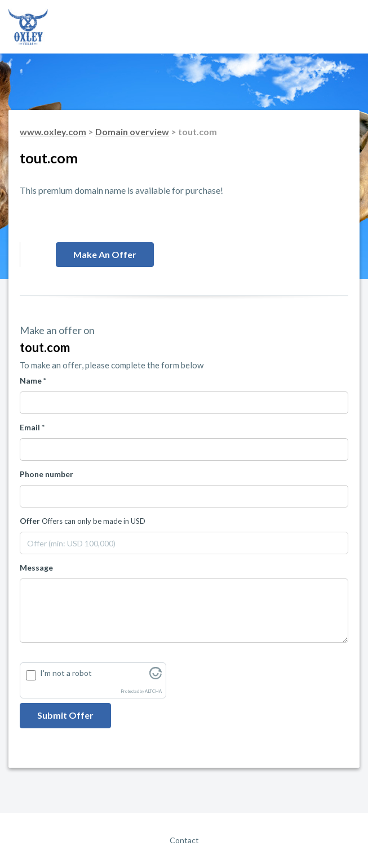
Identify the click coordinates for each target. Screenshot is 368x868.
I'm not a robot (66, 673)
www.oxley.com (53, 132)
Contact (184, 840)
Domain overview (132, 132)
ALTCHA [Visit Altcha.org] (153, 691)
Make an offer (105, 254)
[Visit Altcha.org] (156, 676)
